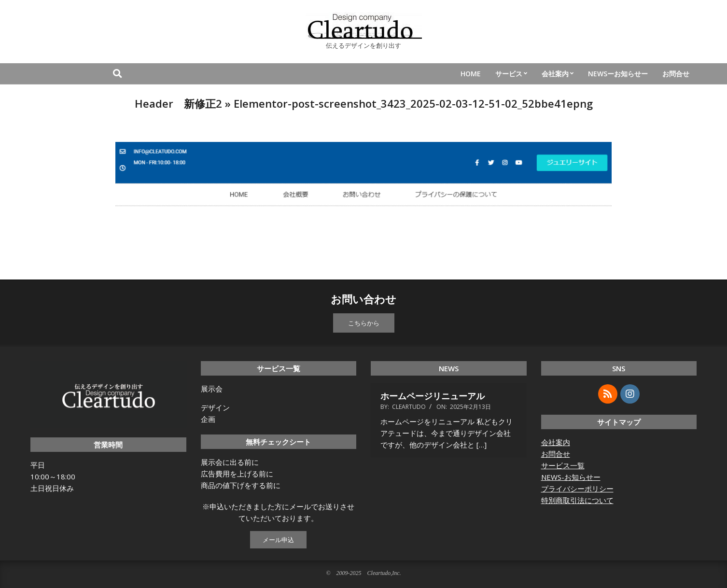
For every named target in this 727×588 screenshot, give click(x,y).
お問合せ (556, 454)
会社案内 (556, 442)
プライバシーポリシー (577, 489)
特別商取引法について (577, 500)
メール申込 (278, 540)
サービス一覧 (563, 465)
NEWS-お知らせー (571, 477)
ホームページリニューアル (433, 396)
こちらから (364, 323)
